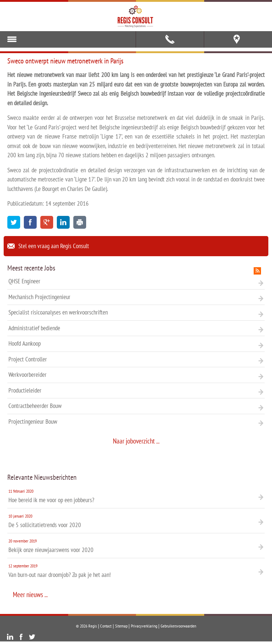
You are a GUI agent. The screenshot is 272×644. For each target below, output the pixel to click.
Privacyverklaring (144, 626)
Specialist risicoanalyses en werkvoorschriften (136, 312)
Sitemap (121, 626)
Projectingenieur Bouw (136, 422)
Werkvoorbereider (136, 375)
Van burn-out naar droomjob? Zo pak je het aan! (136, 570)
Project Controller (136, 359)
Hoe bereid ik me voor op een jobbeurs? (136, 495)
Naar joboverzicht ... (136, 441)
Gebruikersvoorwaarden (178, 626)
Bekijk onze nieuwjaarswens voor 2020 (136, 545)
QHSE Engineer (136, 281)
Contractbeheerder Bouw (136, 406)
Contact (106, 626)
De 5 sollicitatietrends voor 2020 (136, 520)
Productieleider (136, 390)
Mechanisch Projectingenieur (136, 297)
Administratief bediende (136, 328)
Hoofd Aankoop (136, 343)
